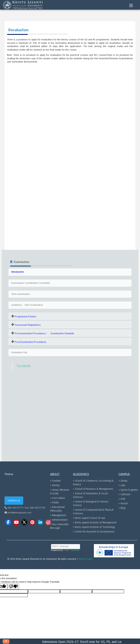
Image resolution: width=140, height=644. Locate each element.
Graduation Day (19, 352)
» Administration (59, 520)
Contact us (14, 500)
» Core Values (58, 498)
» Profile (55, 503)
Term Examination (21, 294)
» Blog (122, 508)
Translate (72, 550)
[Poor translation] (13, 587)
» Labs (122, 485)
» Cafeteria (124, 494)
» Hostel (123, 503)
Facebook (24, 366)
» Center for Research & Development (94, 532)
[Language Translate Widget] (66, 546)
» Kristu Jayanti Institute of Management (95, 523)
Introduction (18, 272)
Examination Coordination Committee (31, 283)
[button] (24, 316)
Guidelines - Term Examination (27, 305)
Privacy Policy (86, 559)
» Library (123, 481)
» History (55, 485)
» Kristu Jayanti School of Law (89, 518)
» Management (58, 515)
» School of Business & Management (93, 489)
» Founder (55, 481)
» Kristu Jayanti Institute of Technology (94, 527)
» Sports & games (128, 490)
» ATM (122, 499)
